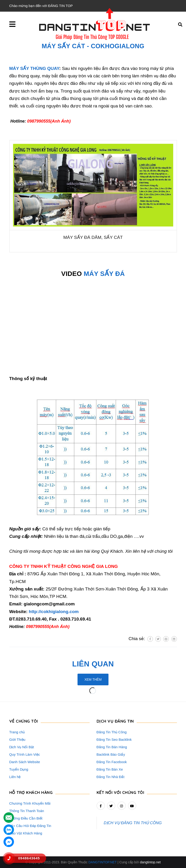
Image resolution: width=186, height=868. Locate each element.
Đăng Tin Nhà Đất (111, 777)
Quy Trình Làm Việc (25, 754)
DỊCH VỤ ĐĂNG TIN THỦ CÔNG (133, 823)
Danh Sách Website (25, 762)
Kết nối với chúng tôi (120, 792)
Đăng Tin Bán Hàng (112, 747)
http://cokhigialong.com (54, 612)
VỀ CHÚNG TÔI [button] (24, 721)
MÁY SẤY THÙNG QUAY (34, 68)
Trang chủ (17, 732)
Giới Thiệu (17, 739)
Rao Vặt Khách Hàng (26, 833)
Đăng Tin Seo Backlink (114, 739)
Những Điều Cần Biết (26, 818)
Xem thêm (93, 679)
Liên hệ (15, 777)
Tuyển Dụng (19, 769)
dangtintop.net (150, 862)
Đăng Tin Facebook (112, 762)
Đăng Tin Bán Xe (110, 769)
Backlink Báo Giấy (111, 754)
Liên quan (93, 664)
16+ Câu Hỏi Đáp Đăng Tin (30, 826)
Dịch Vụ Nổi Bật (22, 747)
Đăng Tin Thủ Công (112, 732)
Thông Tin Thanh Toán (27, 811)
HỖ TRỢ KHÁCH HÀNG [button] (31, 792)
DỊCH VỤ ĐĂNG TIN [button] (115, 721)
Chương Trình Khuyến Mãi (30, 803)
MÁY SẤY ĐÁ (104, 274)
